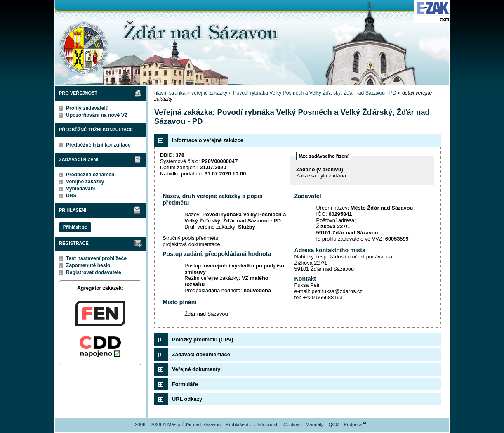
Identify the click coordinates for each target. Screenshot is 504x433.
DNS (71, 196)
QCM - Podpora (345, 424)
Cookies (292, 424)
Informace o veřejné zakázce (208, 140)
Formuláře (185, 384)
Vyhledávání (81, 189)
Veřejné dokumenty (196, 369)
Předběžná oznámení (91, 175)
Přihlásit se (75, 227)
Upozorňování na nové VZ (97, 115)
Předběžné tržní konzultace (98, 145)
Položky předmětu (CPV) (203, 340)
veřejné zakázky (209, 93)
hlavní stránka (170, 93)
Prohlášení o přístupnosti (252, 424)
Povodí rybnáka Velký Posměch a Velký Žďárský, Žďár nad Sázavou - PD (314, 93)
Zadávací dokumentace (201, 354)
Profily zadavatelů (87, 108)
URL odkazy (187, 399)
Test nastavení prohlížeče (96, 258)
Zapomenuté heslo (88, 265)
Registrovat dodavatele (94, 272)
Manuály (315, 424)
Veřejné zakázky (85, 182)
